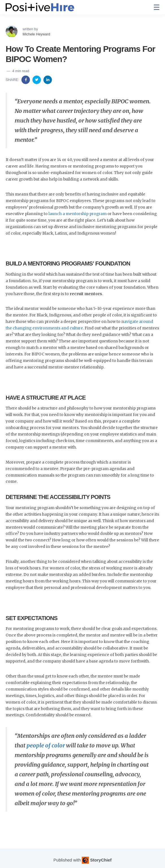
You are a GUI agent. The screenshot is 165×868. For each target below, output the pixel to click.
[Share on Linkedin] (48, 79)
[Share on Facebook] (26, 79)
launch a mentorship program (78, 214)
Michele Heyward (36, 34)
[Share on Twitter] (37, 79)
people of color (46, 745)
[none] (157, 7)
